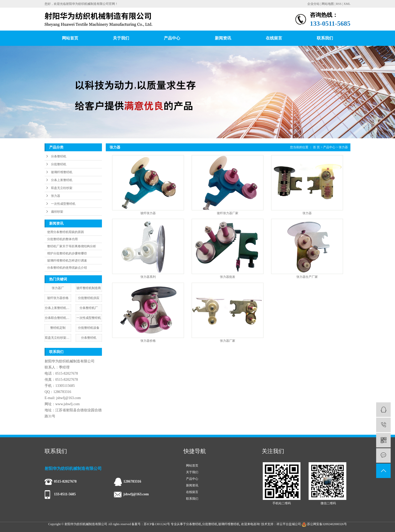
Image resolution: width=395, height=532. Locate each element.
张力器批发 (228, 277)
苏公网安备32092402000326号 (324, 524)
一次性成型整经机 (63, 204)
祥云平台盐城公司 (289, 524)
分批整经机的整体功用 (62, 239)
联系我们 (325, 38)
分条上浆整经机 (62, 180)
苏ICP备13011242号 (157, 524)
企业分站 (313, 4)
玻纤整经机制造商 (89, 288)
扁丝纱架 (57, 212)
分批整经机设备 (89, 328)
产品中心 (172, 38)
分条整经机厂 (89, 308)
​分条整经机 (89, 338)
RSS (339, 4)
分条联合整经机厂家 (58, 318)
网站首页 (70, 38)
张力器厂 (58, 288)
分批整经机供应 (89, 298)
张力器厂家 (228, 341)
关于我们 (121, 38)
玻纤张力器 (148, 213)
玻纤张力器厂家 (228, 213)
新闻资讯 (223, 38)
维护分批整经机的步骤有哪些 (67, 253)
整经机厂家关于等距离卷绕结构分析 (72, 246)
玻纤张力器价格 (58, 298)
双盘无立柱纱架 (62, 188)
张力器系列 (148, 277)
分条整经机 (59, 156)
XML (347, 4)
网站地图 (328, 4)
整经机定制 (58, 328)
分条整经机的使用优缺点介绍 (67, 268)
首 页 (316, 147)
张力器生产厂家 (307, 277)
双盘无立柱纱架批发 (58, 338)
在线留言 (274, 38)
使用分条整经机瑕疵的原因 (65, 232)
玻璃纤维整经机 (62, 172)
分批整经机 (59, 164)
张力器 (56, 196)
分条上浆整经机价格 (58, 308)
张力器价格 (148, 341)
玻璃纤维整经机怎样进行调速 (67, 261)
